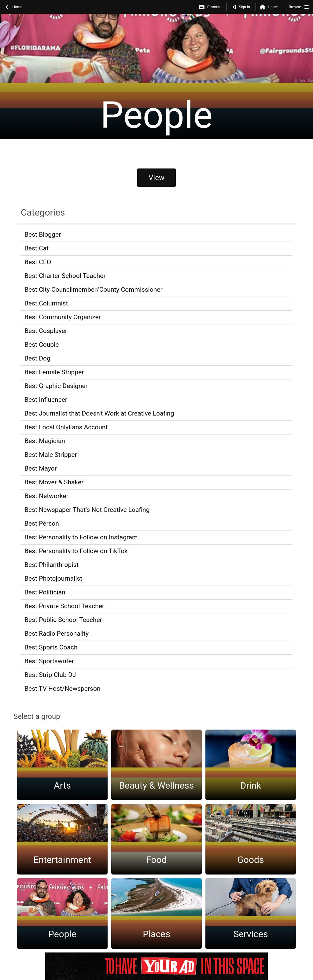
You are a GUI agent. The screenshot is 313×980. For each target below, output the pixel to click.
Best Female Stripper (54, 372)
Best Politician (45, 592)
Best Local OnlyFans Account (66, 427)
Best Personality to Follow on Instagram (81, 537)
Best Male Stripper (51, 455)
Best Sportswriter (49, 661)
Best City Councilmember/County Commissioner (94, 290)
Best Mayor (41, 468)
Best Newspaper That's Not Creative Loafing (87, 510)
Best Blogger (43, 235)
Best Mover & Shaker (54, 482)
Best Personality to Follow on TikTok (76, 551)
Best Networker (46, 496)
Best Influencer (46, 400)
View (156, 178)
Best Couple (42, 345)
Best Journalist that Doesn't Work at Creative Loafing (99, 413)
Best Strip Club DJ (50, 675)
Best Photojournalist (53, 579)
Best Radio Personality (57, 634)
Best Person (42, 523)
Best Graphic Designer (56, 386)
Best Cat (37, 248)
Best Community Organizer (63, 317)
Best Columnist (46, 303)
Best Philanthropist (52, 565)
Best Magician (45, 441)
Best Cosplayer (46, 331)
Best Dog (37, 358)
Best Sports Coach (51, 647)
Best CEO (38, 262)
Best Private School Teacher (64, 606)
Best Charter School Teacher (65, 276)
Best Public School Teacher (63, 620)
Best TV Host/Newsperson (63, 689)
